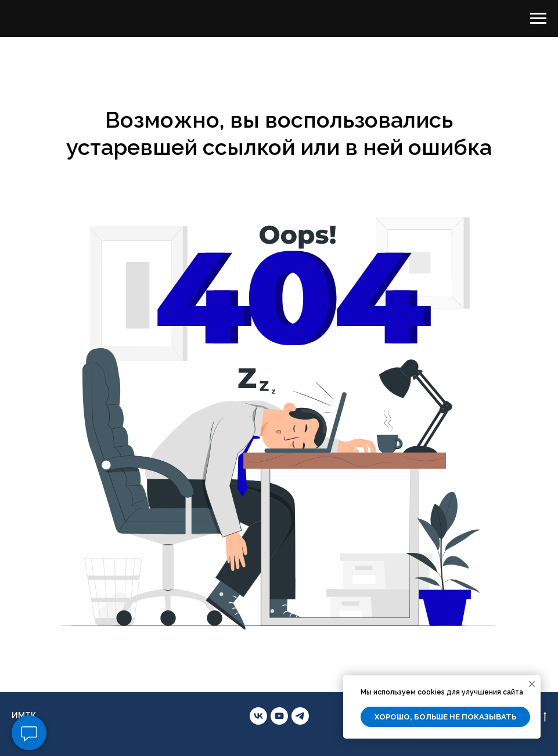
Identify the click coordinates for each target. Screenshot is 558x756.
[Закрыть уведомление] (532, 684)
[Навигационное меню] (538, 19)
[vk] (258, 716)
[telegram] (300, 716)
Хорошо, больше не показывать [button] (445, 717)
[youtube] (279, 716)
